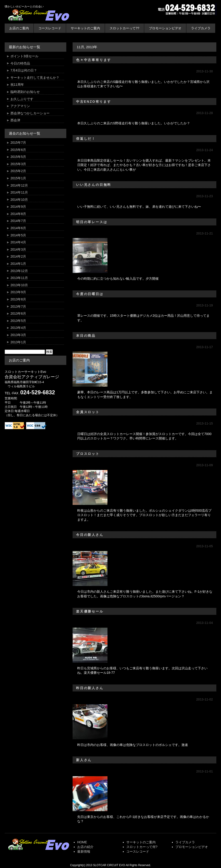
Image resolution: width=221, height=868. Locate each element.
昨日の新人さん (90, 688)
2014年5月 (18, 235)
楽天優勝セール (90, 611)
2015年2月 (18, 171)
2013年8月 (18, 299)
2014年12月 (19, 185)
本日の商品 (86, 336)
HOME (82, 842)
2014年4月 (18, 242)
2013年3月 (18, 335)
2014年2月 (18, 256)
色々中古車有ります (94, 60)
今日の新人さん (90, 535)
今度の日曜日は (90, 294)
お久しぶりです (22, 99)
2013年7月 (18, 306)
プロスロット (88, 454)
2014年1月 (18, 264)
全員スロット (88, 412)
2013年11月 (19, 278)
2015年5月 (18, 157)
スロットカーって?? (124, 28)
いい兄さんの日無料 (94, 185)
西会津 (15, 120)
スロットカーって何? (142, 847)
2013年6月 (18, 313)
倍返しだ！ (86, 139)
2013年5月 (18, 321)
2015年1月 (18, 178)
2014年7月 (18, 221)
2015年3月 (18, 164)
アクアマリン (20, 106)
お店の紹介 (85, 847)
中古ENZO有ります (94, 102)
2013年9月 (18, 292)
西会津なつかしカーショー (30, 113)
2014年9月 (18, 207)
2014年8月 (18, 214)
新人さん (84, 760)
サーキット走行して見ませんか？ (35, 78)
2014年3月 (18, 249)
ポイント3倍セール (24, 56)
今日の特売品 (20, 63)
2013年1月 (18, 342)
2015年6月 (18, 150)
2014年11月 (19, 192)
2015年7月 (18, 143)
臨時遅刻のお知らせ (25, 92)
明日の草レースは (92, 222)
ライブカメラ (201, 28)
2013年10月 (19, 285)
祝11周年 (17, 85)
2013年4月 (18, 328)
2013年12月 (19, 271)
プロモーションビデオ (165, 28)
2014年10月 (19, 200)
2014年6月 (18, 228)
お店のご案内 (19, 28)
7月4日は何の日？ (24, 70)
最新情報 (84, 851)
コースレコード (50, 28)
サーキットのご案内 (85, 28)
